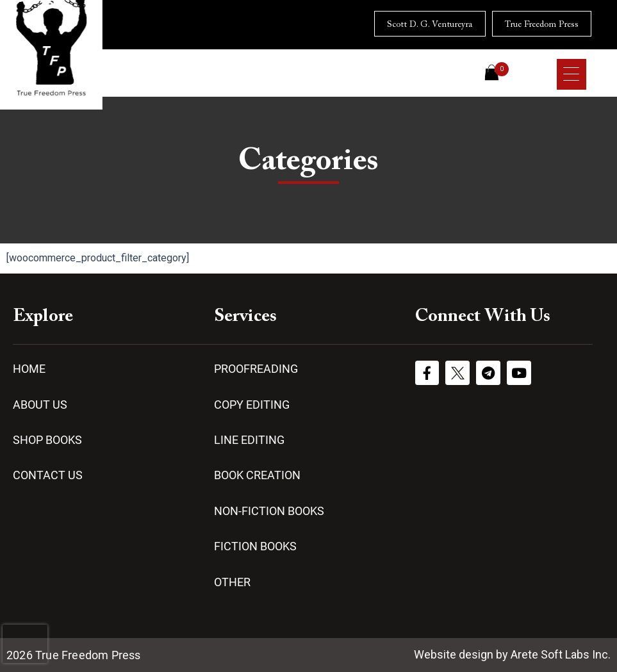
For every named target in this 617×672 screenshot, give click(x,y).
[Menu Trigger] (572, 74)
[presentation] (25, 644)
